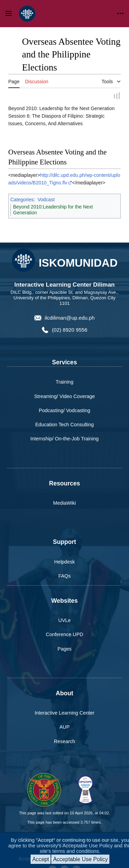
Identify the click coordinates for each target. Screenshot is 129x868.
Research (65, 742)
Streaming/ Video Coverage (64, 397)
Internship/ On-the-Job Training (64, 439)
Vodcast (46, 200)
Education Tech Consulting (64, 425)
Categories (22, 200)
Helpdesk (65, 562)
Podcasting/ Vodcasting (65, 411)
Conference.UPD (64, 635)
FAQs (65, 576)
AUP (65, 728)
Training (64, 383)
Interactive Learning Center (65, 714)
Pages (64, 649)
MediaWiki (64, 503)
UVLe (65, 621)
